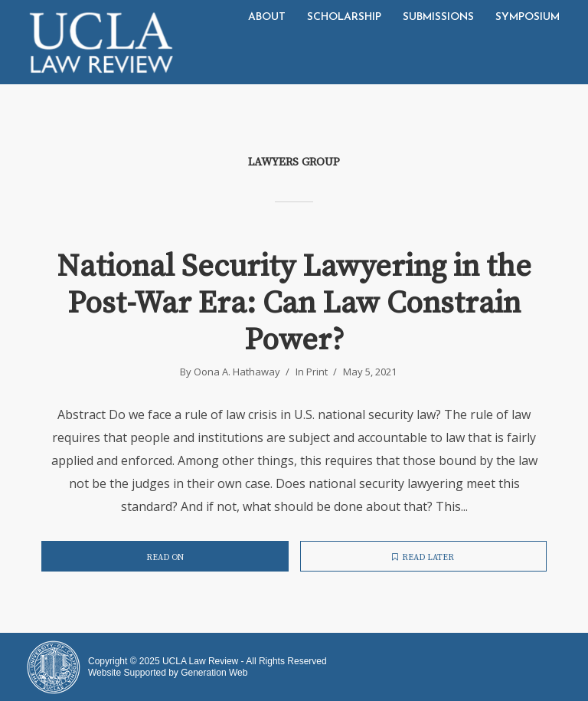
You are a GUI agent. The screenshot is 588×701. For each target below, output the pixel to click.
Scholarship (344, 17)
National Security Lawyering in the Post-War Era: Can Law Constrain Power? (294, 303)
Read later (423, 558)
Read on (165, 558)
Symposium (528, 17)
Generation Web (214, 673)
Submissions (438, 17)
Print (317, 372)
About (267, 17)
